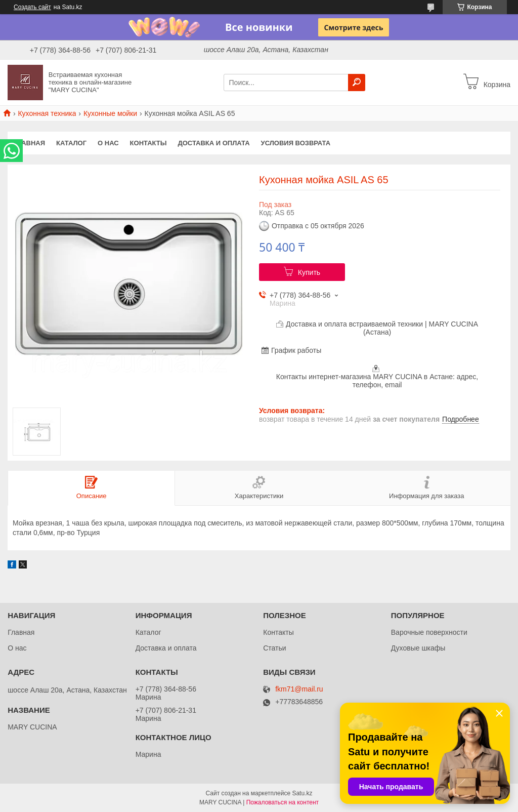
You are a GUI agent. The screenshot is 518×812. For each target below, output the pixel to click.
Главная (29, 143)
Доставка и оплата (213, 143)
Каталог (71, 143)
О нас (108, 143)
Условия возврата (296, 143)
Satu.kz (302, 793)
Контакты (148, 143)
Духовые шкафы (418, 648)
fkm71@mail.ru (299, 689)
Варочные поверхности (429, 632)
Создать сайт (32, 7)
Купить (309, 272)
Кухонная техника (47, 113)
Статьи (274, 648)
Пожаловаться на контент (283, 802)
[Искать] (357, 83)
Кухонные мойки (110, 113)
